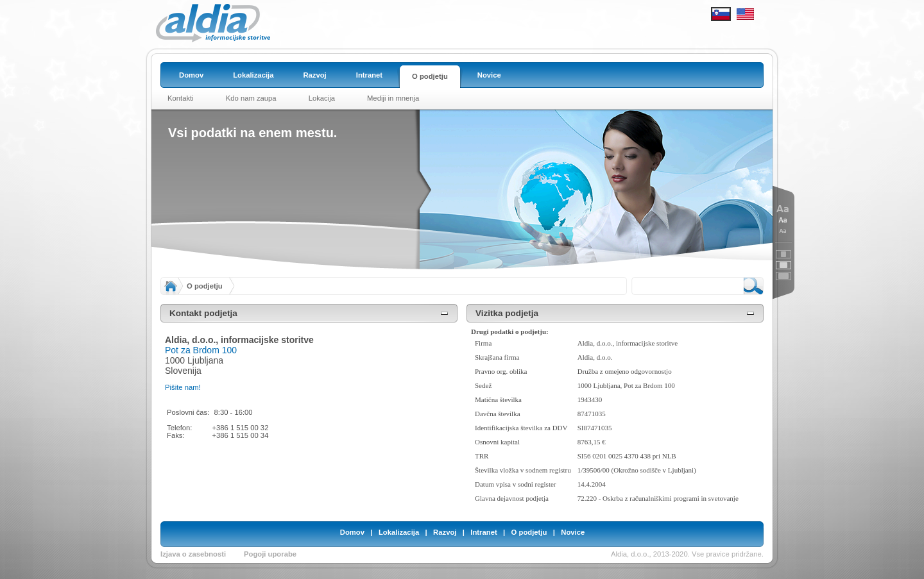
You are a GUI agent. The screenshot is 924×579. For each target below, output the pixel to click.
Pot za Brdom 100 (201, 350)
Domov (352, 532)
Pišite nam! (183, 387)
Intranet (483, 532)
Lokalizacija (399, 532)
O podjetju (205, 286)
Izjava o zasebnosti (193, 554)
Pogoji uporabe (270, 554)
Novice (573, 532)
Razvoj (445, 532)
